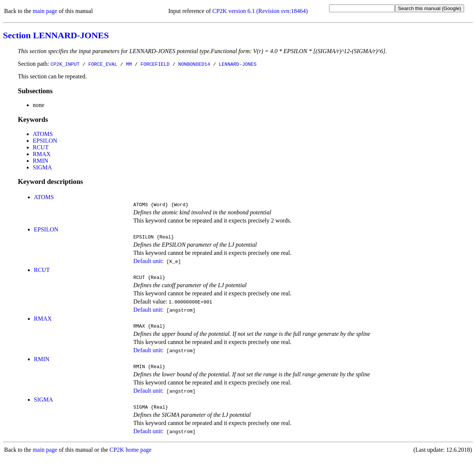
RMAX (42, 154)
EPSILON (45, 141)
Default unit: (148, 263)
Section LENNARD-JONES (56, 35)
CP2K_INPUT (65, 64)
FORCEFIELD (155, 64)
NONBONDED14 (194, 64)
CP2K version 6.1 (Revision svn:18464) (260, 11)
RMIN (41, 161)
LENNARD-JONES (237, 64)
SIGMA (42, 167)
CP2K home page (131, 456)
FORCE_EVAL (103, 64)
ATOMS (43, 134)
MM (129, 64)
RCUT (41, 147)
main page (45, 11)
